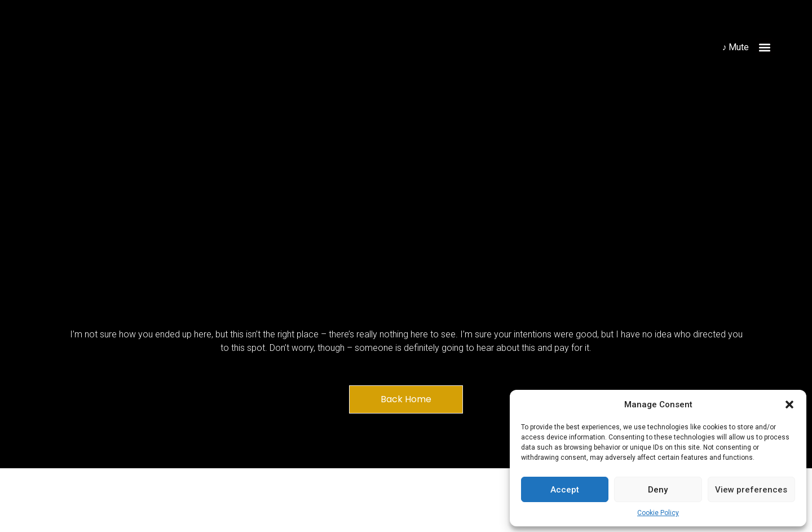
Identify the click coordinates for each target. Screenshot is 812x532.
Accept (565, 490)
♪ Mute (735, 47)
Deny (658, 490)
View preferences (751, 490)
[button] (789, 405)
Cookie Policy (658, 513)
